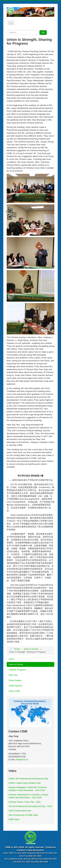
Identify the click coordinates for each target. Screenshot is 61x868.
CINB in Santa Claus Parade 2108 (24, 783)
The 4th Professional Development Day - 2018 (30, 806)
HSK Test (13, 675)
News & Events (16, 664)
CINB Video (14, 819)
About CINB (14, 691)
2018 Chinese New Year (20, 811)
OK (43, 32)
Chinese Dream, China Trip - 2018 (24, 802)
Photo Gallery (15, 680)
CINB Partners (15, 686)
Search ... (7, 30)
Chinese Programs (17, 670)
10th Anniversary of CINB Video (23, 815)
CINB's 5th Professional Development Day (28, 779)
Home (11, 659)
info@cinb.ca (22, 759)
